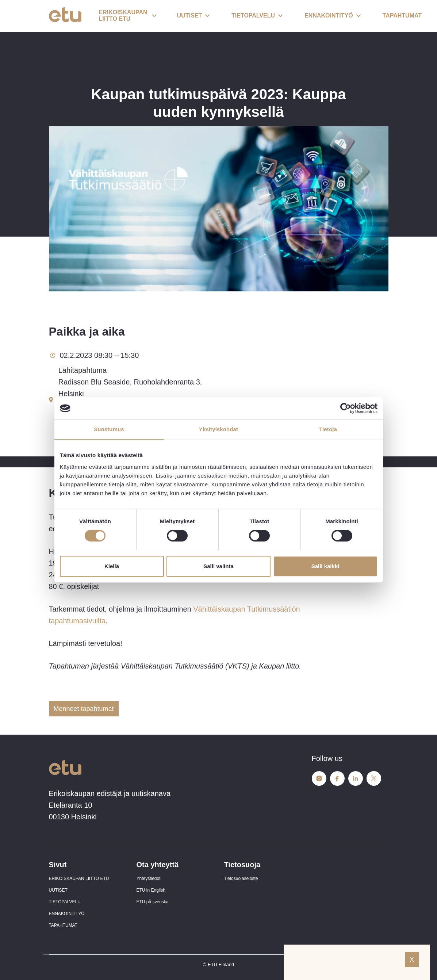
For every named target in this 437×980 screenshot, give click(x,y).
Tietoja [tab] (328, 429)
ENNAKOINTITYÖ (67, 914)
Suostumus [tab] (109, 429)
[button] (128, 16)
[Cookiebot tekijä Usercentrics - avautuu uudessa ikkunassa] (346, 408)
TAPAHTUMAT (63, 925)
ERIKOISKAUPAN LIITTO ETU (79, 878)
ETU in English (151, 890)
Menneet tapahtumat (84, 709)
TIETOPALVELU (65, 902)
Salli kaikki (325, 566)
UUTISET (58, 890)
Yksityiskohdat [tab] (218, 429)
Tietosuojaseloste (241, 878)
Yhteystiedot (149, 878)
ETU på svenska (153, 902)
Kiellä (112, 566)
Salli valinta (218, 566)
